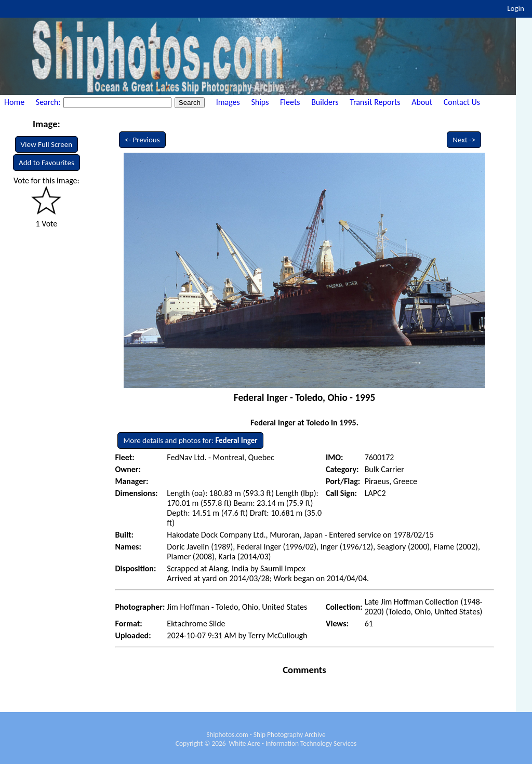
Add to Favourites (46, 163)
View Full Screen (47, 144)
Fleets (290, 102)
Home (14, 102)
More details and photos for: (190, 440)
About (422, 102)
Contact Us (462, 102)
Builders (325, 102)
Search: (49, 102)
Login (516, 8)
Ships (260, 102)
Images (228, 102)
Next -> (464, 140)
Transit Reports (375, 102)
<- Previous (142, 140)
